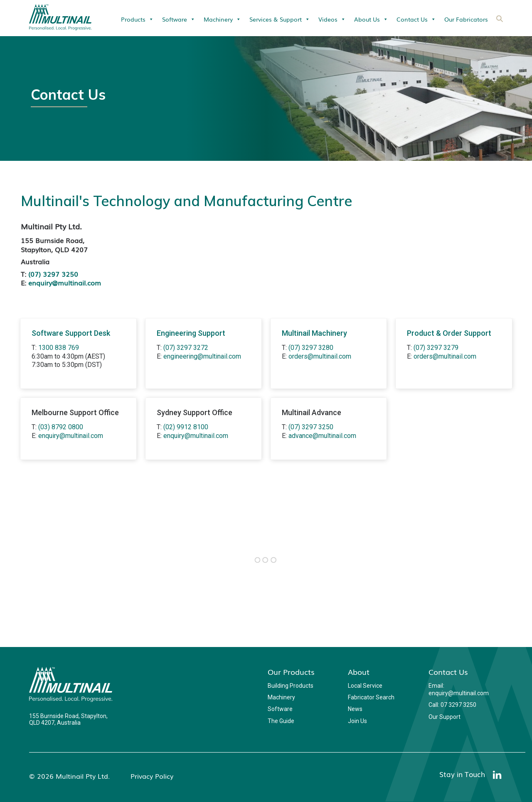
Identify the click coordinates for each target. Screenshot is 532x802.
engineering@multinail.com (202, 356)
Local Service (365, 686)
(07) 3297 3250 (53, 274)
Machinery (222, 19)
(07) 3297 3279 (436, 348)
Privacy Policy (152, 776)
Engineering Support (191, 333)
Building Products (291, 686)
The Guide (281, 721)
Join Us (357, 721)
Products (137, 19)
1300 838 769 (59, 348)
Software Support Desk (71, 333)
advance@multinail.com (322, 436)
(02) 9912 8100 (186, 427)
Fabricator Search (371, 697)
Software (179, 19)
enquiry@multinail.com (65, 283)
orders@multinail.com (320, 356)
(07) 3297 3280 (311, 348)
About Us (371, 19)
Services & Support (280, 19)
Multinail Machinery (314, 333)
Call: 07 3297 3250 (452, 705)
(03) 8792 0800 (61, 427)
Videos (332, 19)
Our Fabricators (466, 19)
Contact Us (416, 19)
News (355, 709)
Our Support (445, 717)
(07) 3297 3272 (186, 348)
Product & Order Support (449, 333)
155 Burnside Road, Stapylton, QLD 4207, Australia (68, 719)
